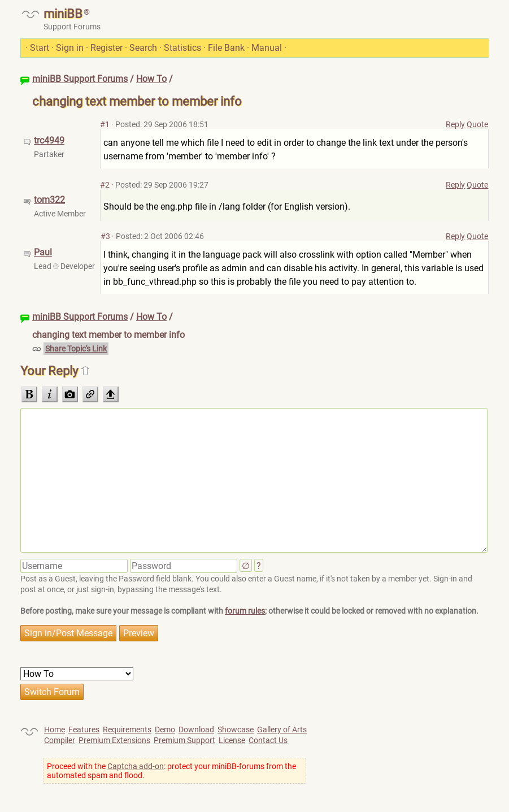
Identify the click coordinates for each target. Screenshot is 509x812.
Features (84, 730)
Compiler (60, 740)
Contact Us (268, 740)
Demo (165, 730)
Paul (43, 252)
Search (143, 48)
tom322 (49, 200)
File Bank (226, 48)
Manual (267, 48)
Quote (477, 124)
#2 (105, 185)
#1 (105, 124)
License (232, 740)
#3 (105, 236)
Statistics (182, 48)
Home (55, 730)
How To (151, 79)
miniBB (63, 14)
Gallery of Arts (282, 730)
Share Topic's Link (76, 349)
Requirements (127, 730)
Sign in (70, 48)
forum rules (245, 611)
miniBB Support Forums (80, 79)
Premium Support (184, 740)
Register (106, 48)
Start (40, 48)
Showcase (236, 730)
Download (196, 730)
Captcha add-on (136, 766)
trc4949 (49, 140)
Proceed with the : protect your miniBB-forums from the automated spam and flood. (171, 771)
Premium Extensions (114, 740)
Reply (455, 124)
